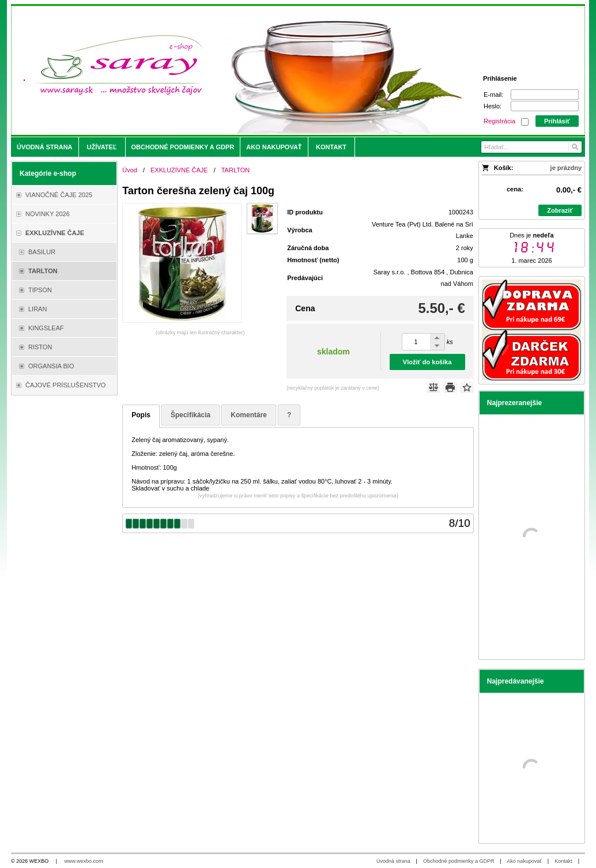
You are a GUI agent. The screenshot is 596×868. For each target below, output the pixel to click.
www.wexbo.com (84, 861)
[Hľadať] (574, 147)
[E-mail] (545, 95)
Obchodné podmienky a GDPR (459, 861)
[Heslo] (545, 106)
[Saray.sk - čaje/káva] (227, 70)
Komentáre (249, 415)
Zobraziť (560, 210)
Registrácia (499, 121)
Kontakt (563, 861)
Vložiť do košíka (427, 362)
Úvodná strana (393, 861)
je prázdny (566, 168)
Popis (141, 415)
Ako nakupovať (524, 861)
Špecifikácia (191, 415)
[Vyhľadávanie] (531, 147)
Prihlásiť (557, 121)
